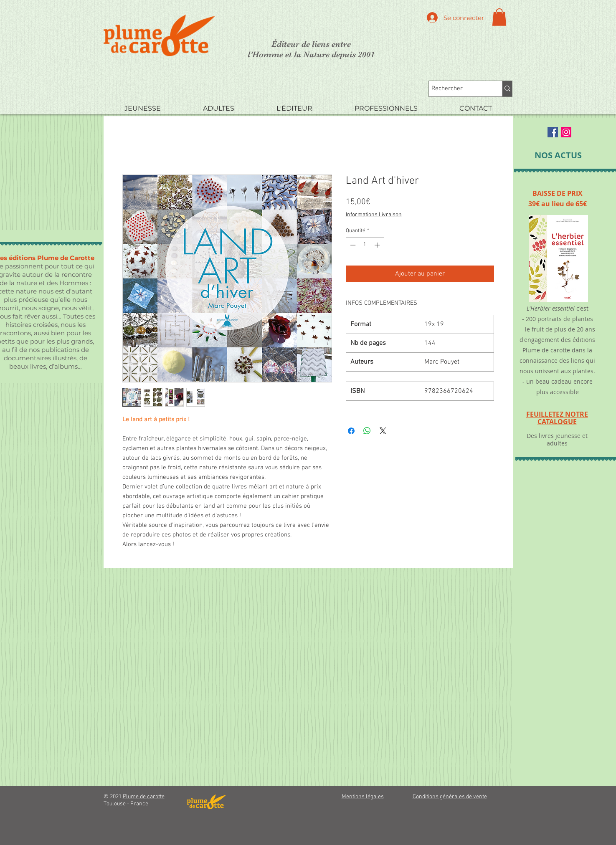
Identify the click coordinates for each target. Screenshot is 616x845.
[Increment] (378, 245)
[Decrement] (352, 245)
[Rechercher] (458, 89)
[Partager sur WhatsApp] (367, 431)
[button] (499, 17)
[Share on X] (383, 431)
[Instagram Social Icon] (566, 132)
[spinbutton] (365, 245)
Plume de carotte (144, 797)
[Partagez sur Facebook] (351, 431)
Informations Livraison (374, 215)
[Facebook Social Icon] (553, 132)
